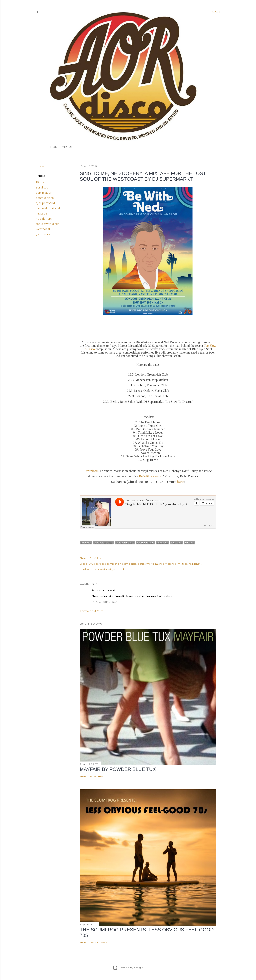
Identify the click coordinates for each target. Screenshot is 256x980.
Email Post (96, 558)
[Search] (214, 12)
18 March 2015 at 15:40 (105, 602)
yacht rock (43, 234)
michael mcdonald (49, 208)
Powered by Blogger (128, 968)
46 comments (97, 776)
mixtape (41, 213)
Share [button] (40, 166)
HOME (55, 147)
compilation (44, 193)
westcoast (43, 229)
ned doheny (44, 219)
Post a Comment (91, 611)
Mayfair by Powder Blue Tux (118, 769)
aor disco (42, 187)
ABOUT (67, 147)
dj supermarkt (45, 203)
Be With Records (150, 476)
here (180, 482)
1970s (40, 182)
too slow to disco (48, 224)
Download (91, 471)
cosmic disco (45, 198)
